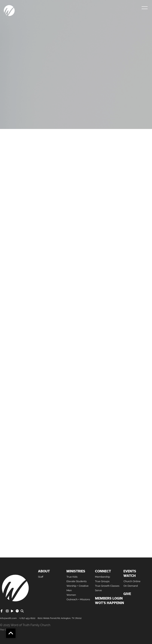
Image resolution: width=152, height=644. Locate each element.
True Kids (72, 577)
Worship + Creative (77, 586)
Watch (130, 576)
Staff (41, 577)
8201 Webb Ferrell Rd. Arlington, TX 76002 (60, 618)
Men (69, 590)
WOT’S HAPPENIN (110, 603)
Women (71, 595)
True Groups (102, 581)
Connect (103, 571)
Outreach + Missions (78, 599)
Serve (98, 590)
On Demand (131, 586)
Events (130, 571)
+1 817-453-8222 (27, 618)
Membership (103, 577)
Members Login (109, 598)
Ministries (76, 571)
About (44, 571)
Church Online (132, 581)
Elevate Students (76, 581)
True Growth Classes (107, 586)
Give (127, 594)
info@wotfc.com (8, 618)
